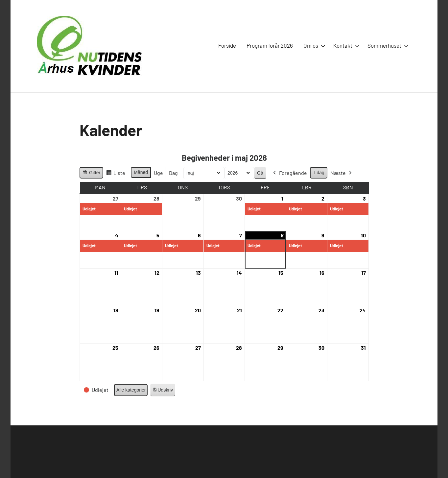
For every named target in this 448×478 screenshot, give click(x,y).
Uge (158, 173)
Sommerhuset (387, 45)
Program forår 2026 (270, 45)
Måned (141, 173)
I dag (319, 173)
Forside (227, 45)
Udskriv (162, 391)
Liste (116, 174)
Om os (313, 45)
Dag (173, 173)
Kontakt (345, 45)
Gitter (91, 174)
